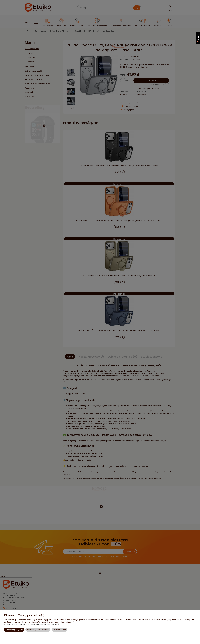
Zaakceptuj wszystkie (14, 630)
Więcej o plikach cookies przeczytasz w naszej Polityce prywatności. (32, 624)
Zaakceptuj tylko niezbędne (38, 630)
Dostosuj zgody (59, 630)
